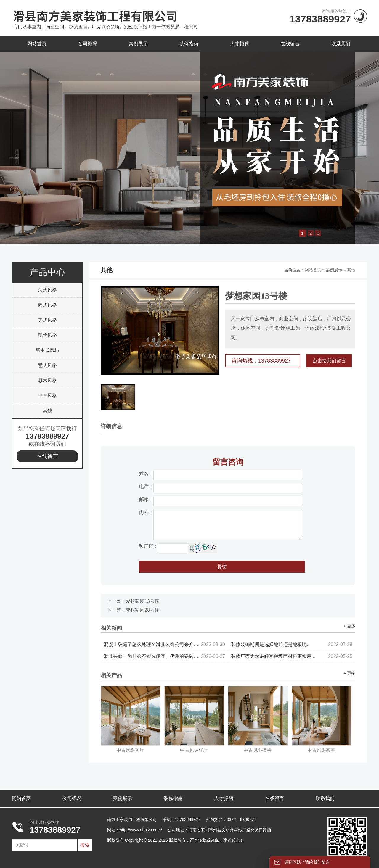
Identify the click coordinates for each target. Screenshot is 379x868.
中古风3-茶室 (321, 750)
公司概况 (88, 44)
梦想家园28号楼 (142, 610)
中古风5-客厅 (194, 750)
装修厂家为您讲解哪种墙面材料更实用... (292, 656)
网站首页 (37, 44)
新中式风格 (47, 350)
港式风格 (47, 305)
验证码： (149, 546)
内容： (146, 512)
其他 (47, 411)
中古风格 (47, 396)
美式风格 (47, 320)
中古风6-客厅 (130, 750)
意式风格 (47, 365)
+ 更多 (349, 626)
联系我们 (341, 44)
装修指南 (189, 44)
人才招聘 (240, 44)
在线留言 (290, 44)
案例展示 (138, 44)
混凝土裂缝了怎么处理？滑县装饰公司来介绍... (164, 644)
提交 (222, 567)
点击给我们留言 (329, 361)
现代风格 (47, 335)
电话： (146, 486)
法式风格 (47, 290)
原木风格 (47, 380)
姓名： (146, 473)
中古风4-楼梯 (258, 750)
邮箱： (146, 499)
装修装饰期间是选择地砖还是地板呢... (292, 644)
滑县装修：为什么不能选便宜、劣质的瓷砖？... (164, 656)
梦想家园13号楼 (142, 601)
